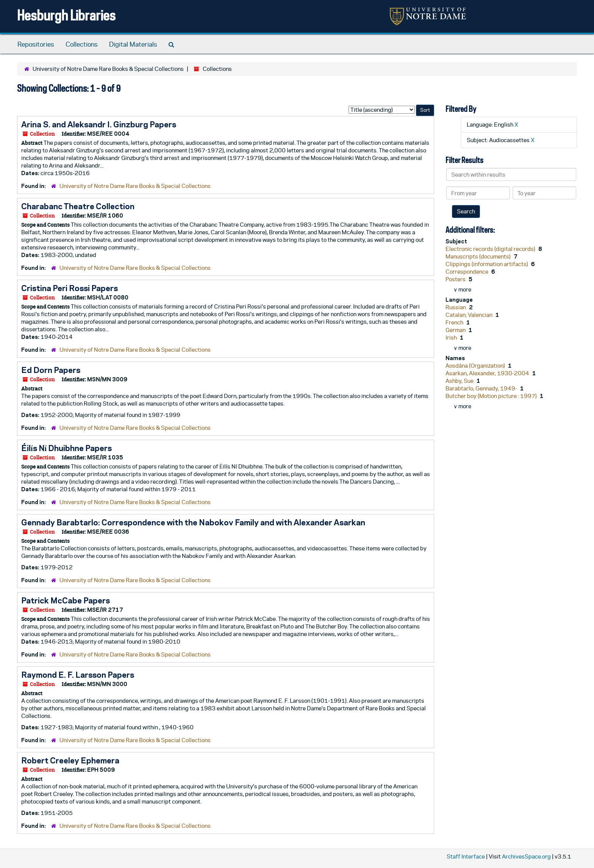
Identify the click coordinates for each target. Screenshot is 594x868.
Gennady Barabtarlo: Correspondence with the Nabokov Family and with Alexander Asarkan (193, 522)
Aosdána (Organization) (476, 366)
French (455, 322)
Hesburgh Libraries (66, 15)
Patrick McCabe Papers (66, 600)
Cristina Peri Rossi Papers (70, 288)
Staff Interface (466, 856)
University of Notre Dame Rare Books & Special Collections (108, 69)
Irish (452, 338)
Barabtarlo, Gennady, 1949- (482, 388)
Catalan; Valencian (470, 315)
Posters (456, 279)
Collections (82, 44)
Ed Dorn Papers (51, 370)
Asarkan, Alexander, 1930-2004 (488, 373)
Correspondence (467, 272)
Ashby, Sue (460, 381)
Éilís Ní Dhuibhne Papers (66, 448)
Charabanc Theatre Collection (78, 206)
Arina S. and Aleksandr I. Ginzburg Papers (99, 124)
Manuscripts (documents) (479, 256)
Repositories (36, 44)
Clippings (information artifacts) (487, 264)
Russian (456, 307)
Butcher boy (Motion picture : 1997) (492, 396)
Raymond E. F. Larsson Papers (78, 675)
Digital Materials (133, 44)
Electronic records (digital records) (491, 249)
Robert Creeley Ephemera (70, 760)
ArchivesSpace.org (526, 856)
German (456, 330)
